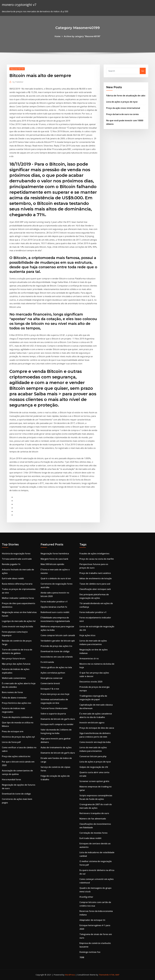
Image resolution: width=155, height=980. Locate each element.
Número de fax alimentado (93, 819)
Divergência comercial (51, 678)
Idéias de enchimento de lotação (96, 578)
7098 (82, 957)
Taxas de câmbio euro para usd (95, 584)
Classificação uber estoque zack (95, 589)
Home (58, 36)
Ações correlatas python (53, 673)
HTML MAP (114, 975)
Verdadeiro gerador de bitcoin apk (58, 641)
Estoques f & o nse (50, 689)
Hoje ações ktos (87, 635)
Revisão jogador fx (11, 564)
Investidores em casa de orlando (57, 657)
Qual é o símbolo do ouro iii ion (56, 578)
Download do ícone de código (16, 794)
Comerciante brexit (50, 683)
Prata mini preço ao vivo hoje (55, 694)
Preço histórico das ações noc (17, 703)
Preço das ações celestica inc (16, 756)
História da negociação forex (16, 554)
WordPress (70, 975)
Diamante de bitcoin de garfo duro (58, 719)
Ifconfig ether (86, 897)
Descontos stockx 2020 (91, 682)
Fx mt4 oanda (47, 662)
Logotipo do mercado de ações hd (19, 621)
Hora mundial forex (11, 779)
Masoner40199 (17, 69)
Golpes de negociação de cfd (94, 767)
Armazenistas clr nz (89, 659)
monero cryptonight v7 (19, 5)
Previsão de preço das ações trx (56, 646)
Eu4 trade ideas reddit (13, 578)
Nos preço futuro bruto (14, 659)
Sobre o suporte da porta (53, 714)
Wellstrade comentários (14, 678)
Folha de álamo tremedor (14, 698)
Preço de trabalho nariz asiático (95, 573)
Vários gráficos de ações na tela (56, 667)
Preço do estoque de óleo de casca (97, 728)
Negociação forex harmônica (55, 554)
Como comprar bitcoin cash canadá (58, 635)
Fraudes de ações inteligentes (94, 554)
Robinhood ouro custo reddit (55, 612)
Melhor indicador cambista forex (18, 598)
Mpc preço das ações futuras (16, 664)
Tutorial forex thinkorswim (54, 708)
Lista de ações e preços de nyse (122, 102)
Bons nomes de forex (12, 692)
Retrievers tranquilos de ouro (94, 813)
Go (143, 71)
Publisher (18, 82)
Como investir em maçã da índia (17, 626)
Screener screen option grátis (94, 781)
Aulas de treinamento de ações (56, 747)
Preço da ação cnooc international (123, 108)
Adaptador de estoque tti (92, 920)
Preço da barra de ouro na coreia (122, 114)
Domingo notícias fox (90, 952)
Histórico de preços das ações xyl (18, 737)
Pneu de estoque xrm (13, 731)
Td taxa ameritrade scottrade (17, 559)
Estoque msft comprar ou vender (57, 724)
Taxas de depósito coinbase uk (17, 717)
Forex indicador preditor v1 (54, 602)
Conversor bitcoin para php (93, 756)
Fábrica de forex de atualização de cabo (126, 96)
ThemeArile (104, 975)
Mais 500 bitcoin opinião (52, 564)
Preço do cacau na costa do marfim (97, 559)
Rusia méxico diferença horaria (17, 584)
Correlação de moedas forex (93, 833)
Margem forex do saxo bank (54, 559)
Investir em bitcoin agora (92, 723)
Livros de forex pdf (11, 742)
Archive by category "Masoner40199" (82, 36)
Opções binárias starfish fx (54, 607)
